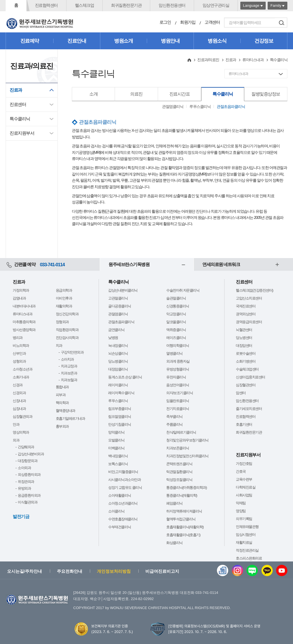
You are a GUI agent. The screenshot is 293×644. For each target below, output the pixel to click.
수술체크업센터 (247, 369)
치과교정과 (69, 366)
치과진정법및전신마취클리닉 (187, 456)
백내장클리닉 (118, 456)
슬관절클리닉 (176, 298)
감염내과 (19, 298)
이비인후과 (64, 298)
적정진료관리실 (247, 550)
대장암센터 (244, 346)
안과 (16, 424)
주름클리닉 (174, 424)
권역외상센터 (246, 314)
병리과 (18, 338)
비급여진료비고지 (162, 571)
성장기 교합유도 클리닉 (125, 488)
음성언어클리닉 (178, 385)
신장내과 (19, 401)
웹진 (223, 570)
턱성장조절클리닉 (179, 480)
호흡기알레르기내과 (70, 418)
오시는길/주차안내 (25, 571)
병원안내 (170, 41)
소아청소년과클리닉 (123, 503)
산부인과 (19, 353)
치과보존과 (69, 373)
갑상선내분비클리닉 (123, 290)
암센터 (241, 393)
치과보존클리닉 (178, 448)
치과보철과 (69, 380)
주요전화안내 (70, 571)
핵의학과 (62, 403)
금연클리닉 (116, 330)
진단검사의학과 (67, 338)
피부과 (61, 395)
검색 (281, 23)
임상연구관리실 (216, 5)
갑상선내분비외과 (31, 454)
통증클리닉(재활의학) (182, 495)
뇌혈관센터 (244, 330)
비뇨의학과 (21, 346)
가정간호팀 (244, 464)
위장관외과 (26, 482)
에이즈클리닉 (176, 338)
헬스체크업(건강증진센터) (254, 290)
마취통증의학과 (24, 322)
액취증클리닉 (176, 330)
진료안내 (77, 41)
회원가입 (188, 22)
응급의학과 (64, 290)
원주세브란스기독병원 (129, 264)
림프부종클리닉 (120, 409)
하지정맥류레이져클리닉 (184, 511)
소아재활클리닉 (120, 495)
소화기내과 (21, 377)
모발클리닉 (116, 440)
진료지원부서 (22, 133)
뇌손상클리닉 (118, 353)
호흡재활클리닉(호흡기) (183, 535)
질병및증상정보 (266, 94)
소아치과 (67, 359)
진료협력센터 (46, 5)
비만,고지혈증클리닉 (123, 472)
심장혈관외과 (22, 417)
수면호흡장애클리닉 (123, 519)
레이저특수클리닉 (121, 393)
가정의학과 (21, 290)
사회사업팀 (244, 495)
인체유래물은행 (247, 527)
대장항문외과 (27, 461)
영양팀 (241, 511)
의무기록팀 (244, 519)
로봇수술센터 (246, 353)
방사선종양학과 (24, 330)
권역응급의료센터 (249, 322)
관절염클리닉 (173, 106)
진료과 (16, 90)
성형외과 (19, 361)
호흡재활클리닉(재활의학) (185, 527)
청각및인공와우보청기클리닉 (187, 440)
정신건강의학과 (67, 314)
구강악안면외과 (72, 352)
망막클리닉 (116, 432)
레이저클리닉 (118, 385)
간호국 (241, 471)
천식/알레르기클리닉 (181, 432)
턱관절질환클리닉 (179, 472)
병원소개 (123, 41)
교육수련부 (244, 479)
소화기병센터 (246, 361)
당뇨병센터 (244, 338)
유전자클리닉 (176, 377)
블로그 (252, 570)
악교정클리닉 (176, 314)
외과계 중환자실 (178, 361)
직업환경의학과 (67, 330)
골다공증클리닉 (120, 306)
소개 (93, 94)
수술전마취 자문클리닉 (183, 290)
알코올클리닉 (176, 322)
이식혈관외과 (27, 502)
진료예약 (30, 41)
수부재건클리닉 (120, 527)
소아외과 (24, 468)
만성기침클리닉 (120, 424)
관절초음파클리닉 (231, 106)
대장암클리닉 (118, 369)
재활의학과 (64, 306)
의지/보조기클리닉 (179, 393)
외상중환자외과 (29, 475)
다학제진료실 (246, 487)
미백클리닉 (116, 448)
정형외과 (62, 322)
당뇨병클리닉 (118, 361)
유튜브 (282, 570)
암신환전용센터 (172, 5)
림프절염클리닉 (120, 417)
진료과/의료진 (208, 60)
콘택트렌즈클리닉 (179, 464)
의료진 (136, 94)
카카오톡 (267, 570)
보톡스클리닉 (118, 464)
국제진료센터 (246, 306)
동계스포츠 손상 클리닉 (125, 377)
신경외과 (19, 393)
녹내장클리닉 (118, 346)
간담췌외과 (26, 447)
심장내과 (19, 409)
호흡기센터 (244, 424)
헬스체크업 (85, 5)
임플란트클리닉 (178, 401)
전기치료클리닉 (178, 409)
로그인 (165, 22)
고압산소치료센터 (249, 298)
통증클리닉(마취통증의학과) (187, 488)
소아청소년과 (22, 369)
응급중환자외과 (29, 495)
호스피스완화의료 (249, 558)
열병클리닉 (174, 353)
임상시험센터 (246, 535)
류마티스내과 (253, 60)
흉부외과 (62, 426)
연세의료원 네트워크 (221, 264)
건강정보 (264, 41)
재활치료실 (244, 542)
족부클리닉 (174, 417)
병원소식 (217, 41)
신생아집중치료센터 (250, 377)
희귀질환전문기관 (126, 5)
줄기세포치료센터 (249, 409)
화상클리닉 (174, 543)
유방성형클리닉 (178, 369)
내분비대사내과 (24, 306)
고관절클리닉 (118, 298)
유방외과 (24, 488)
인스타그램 (237, 570)
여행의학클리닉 (178, 346)
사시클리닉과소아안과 (124, 480)
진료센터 (18, 104)
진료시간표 (180, 94)
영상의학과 (21, 432)
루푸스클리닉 (200, 106)
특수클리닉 (20, 119)
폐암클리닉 (174, 503)
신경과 (18, 385)
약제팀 (241, 503)
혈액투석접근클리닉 (181, 519)
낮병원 (113, 338)
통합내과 (62, 387)
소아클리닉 (116, 511)
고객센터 (212, 22)
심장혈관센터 (246, 385)
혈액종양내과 (66, 411)
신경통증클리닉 (178, 306)
